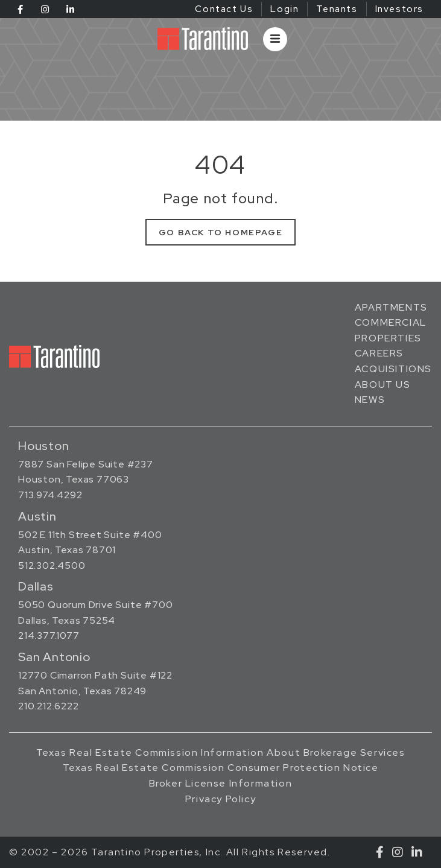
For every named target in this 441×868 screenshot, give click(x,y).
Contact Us (224, 9)
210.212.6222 (49, 706)
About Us (383, 385)
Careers (379, 353)
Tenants (337, 9)
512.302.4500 (52, 565)
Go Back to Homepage (220, 232)
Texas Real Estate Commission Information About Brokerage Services (221, 752)
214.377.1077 (49, 635)
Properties (388, 338)
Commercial (391, 322)
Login (284, 9)
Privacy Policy (220, 799)
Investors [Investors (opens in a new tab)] (399, 9)
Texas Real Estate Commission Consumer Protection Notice (221, 768)
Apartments (391, 307)
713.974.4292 (50, 495)
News (370, 400)
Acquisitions (393, 369)
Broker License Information (221, 783)
